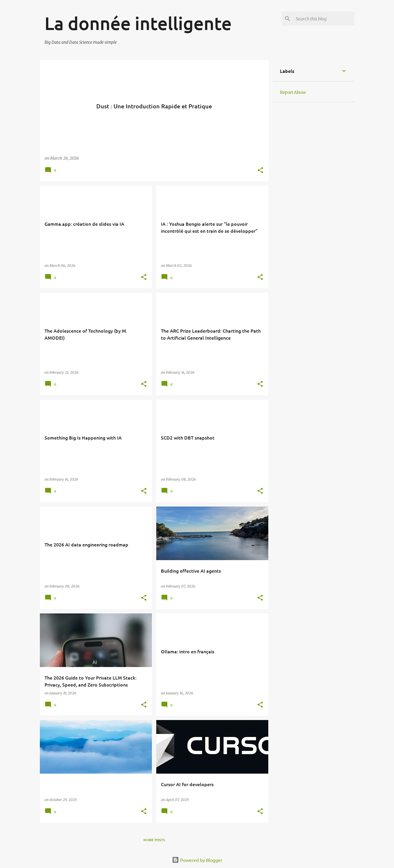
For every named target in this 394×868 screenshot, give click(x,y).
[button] (260, 171)
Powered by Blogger (197, 860)
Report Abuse (293, 92)
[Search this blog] (324, 19)
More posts (154, 840)
